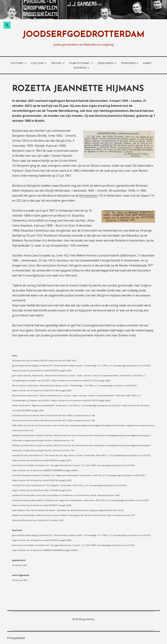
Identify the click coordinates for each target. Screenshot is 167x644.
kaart (147, 63)
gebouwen (105, 63)
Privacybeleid (16, 638)
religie (57, 63)
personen (128, 63)
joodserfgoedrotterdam (83, 35)
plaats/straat (80, 63)
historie (17, 63)
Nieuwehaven (89, 196)
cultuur (37, 63)
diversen (80, 68)
